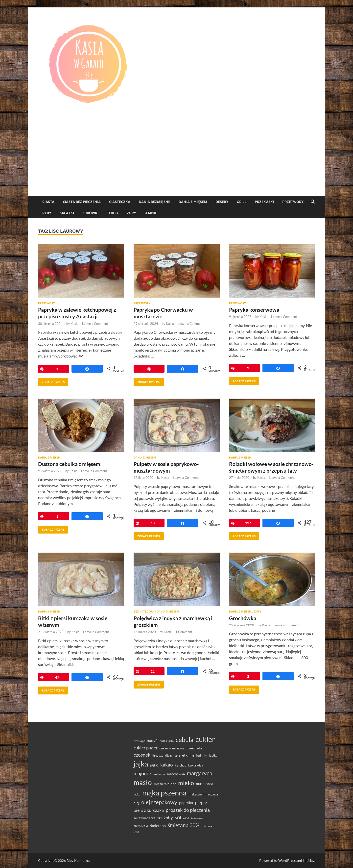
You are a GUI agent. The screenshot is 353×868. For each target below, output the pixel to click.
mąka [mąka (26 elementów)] (137, 794)
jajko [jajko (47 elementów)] (154, 765)
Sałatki (67, 213)
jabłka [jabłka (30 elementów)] (213, 755)
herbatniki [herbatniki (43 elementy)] (199, 755)
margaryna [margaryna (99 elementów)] (200, 773)
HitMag (309, 860)
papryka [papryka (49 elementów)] (186, 803)
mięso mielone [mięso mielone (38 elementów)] (165, 784)
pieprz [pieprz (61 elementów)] (201, 802)
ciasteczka (120, 202)
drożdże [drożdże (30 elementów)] (158, 755)
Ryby (47, 213)
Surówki (90, 213)
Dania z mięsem (193, 202)
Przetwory (293, 202)
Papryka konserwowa (254, 310)
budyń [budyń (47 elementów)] (152, 740)
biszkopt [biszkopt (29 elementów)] (139, 741)
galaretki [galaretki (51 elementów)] (181, 755)
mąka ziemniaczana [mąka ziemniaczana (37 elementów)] (203, 794)
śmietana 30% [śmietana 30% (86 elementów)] (184, 825)
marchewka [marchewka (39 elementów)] (176, 774)
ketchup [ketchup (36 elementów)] (181, 765)
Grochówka (243, 618)
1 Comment (184, 632)
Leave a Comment (95, 324)
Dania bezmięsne (154, 202)
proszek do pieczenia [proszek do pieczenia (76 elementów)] (188, 810)
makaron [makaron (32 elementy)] (159, 774)
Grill (242, 202)
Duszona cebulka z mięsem (69, 464)
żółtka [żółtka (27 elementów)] (137, 832)
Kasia (74, 324)
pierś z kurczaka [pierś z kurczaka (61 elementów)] (149, 810)
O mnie (151, 213)
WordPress (287, 860)
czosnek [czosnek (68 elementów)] (142, 755)
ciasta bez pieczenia (82, 202)
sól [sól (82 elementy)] (178, 817)
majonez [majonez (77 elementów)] (142, 773)
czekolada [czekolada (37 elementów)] (194, 748)
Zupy (131, 213)
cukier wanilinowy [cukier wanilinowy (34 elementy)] (172, 748)
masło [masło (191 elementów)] (143, 782)
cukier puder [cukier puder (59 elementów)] (146, 748)
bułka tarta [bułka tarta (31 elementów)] (167, 741)
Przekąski (264, 202)
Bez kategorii (144, 612)
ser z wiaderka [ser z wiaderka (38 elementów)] (144, 818)
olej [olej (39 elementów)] (136, 803)
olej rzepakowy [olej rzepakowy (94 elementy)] (159, 802)
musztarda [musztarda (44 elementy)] (205, 784)
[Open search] (313, 202)
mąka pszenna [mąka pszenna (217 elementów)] (164, 793)
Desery (222, 202)
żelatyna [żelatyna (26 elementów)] (207, 826)
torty (113, 213)
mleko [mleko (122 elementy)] (186, 783)
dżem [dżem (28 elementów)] (168, 755)
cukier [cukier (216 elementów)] (205, 739)
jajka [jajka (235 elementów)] (141, 764)
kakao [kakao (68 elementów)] (167, 765)
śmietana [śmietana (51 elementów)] (158, 826)
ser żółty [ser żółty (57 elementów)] (165, 818)
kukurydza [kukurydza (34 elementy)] (196, 765)
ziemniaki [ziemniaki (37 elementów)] (141, 826)
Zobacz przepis (51, 381)
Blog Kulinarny (78, 860)
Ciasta (48, 202)
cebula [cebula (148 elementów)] (185, 740)
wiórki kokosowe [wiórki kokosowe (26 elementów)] (193, 818)
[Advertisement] (177, 159)
